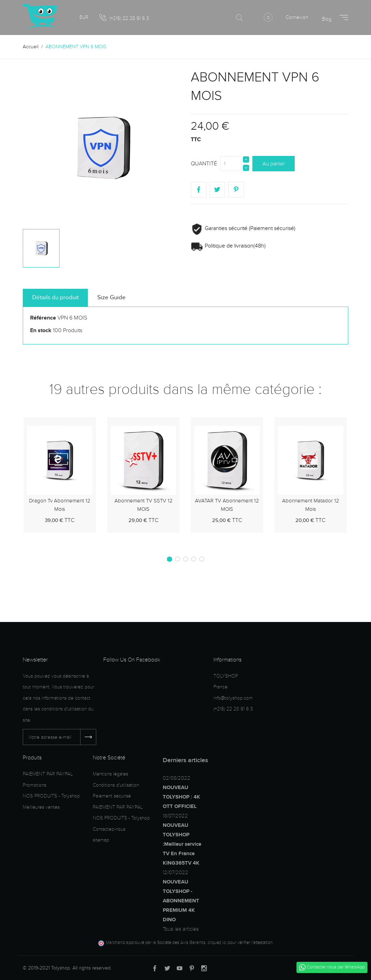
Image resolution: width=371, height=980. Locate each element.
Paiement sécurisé (112, 796)
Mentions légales (110, 774)
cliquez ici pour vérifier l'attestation (240, 943)
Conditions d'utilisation (116, 785)
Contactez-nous (109, 829)
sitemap (101, 840)
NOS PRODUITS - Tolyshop (51, 796)
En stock (41, 330)
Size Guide (111, 298)
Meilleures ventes (41, 807)
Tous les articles (181, 929)
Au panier (274, 164)
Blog (327, 19)
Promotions (34, 785)
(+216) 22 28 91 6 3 (124, 18)
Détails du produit (55, 298)
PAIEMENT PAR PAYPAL (48, 774)
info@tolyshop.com (233, 698)
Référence (43, 318)
